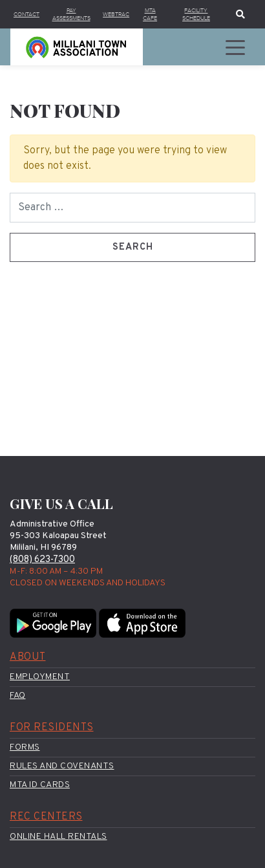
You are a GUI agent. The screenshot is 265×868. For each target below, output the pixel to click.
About (28, 657)
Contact (26, 14)
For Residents (52, 728)
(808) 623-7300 (42, 559)
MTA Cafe (150, 14)
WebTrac (116, 14)
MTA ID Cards (40, 785)
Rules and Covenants (62, 766)
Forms (25, 747)
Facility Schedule (196, 14)
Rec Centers (46, 817)
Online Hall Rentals (58, 837)
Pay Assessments (71, 14)
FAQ (18, 696)
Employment (40, 677)
